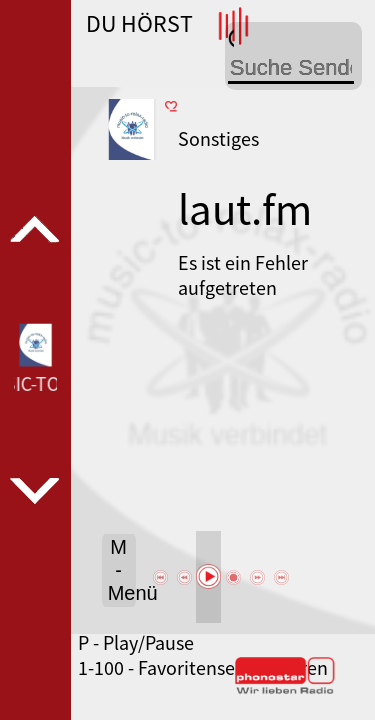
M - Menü (122, 570)
